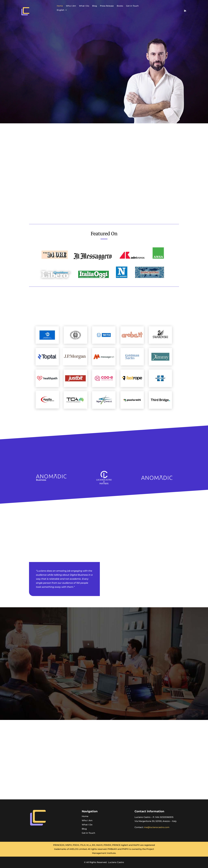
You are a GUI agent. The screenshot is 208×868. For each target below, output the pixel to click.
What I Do (84, 6)
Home (60, 6)
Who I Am (71, 6)
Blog (95, 6)
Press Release (107, 6)
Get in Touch (132, 6)
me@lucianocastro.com (157, 827)
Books (120, 6)
